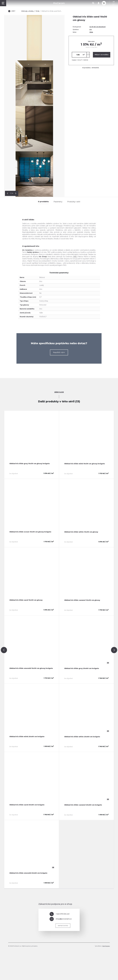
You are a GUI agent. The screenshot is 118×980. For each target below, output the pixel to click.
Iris (91, 29)
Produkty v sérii (74, 202)
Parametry (58, 202)
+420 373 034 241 (60, 914)
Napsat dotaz (63, 926)
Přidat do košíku (102, 55)
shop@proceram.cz (61, 919)
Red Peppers (106, 946)
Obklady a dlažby (27, 11)
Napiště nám (59, 352)
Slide (37, 11)
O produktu (43, 202)
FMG (75, 257)
